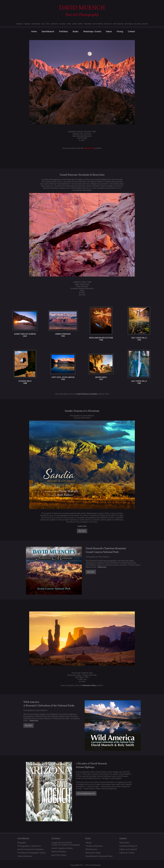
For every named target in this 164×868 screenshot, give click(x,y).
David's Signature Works (62, 848)
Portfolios (63, 31)
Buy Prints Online (59, 855)
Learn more (82, 526)
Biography (22, 843)
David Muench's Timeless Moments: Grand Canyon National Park (106, 550)
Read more (102, 567)
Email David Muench (128, 846)
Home (34, 31)
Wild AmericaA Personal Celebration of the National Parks (49, 704)
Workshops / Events (92, 31)
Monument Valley (89, 685)
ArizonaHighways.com (86, 793)
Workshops (124, 843)
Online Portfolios (59, 852)
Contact (131, 31)
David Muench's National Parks (99, 856)
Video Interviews (25, 856)
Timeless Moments (94, 846)
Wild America (91, 849)
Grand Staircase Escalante (87, 394)
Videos (109, 31)
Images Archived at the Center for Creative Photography (66, 844)
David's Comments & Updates (31, 849)
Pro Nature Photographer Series (32, 853)
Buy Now (82, 531)
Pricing (120, 31)
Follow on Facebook (128, 849)
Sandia (88, 843)
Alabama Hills (89, 148)
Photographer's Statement (29, 846)
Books (76, 31)
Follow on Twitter (127, 853)
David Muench (48, 31)
